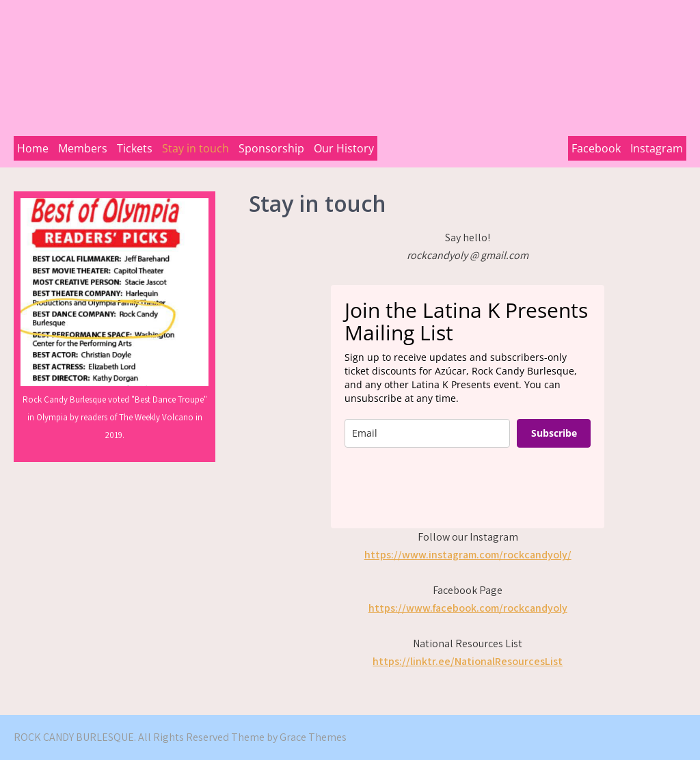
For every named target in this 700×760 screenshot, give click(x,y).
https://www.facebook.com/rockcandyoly (468, 608)
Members (83, 148)
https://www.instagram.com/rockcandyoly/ (468, 555)
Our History (344, 148)
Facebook (596, 148)
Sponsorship (271, 148)
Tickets (135, 148)
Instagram (657, 148)
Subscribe (554, 433)
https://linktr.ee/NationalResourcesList (468, 661)
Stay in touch (196, 148)
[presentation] (448, 488)
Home (33, 148)
